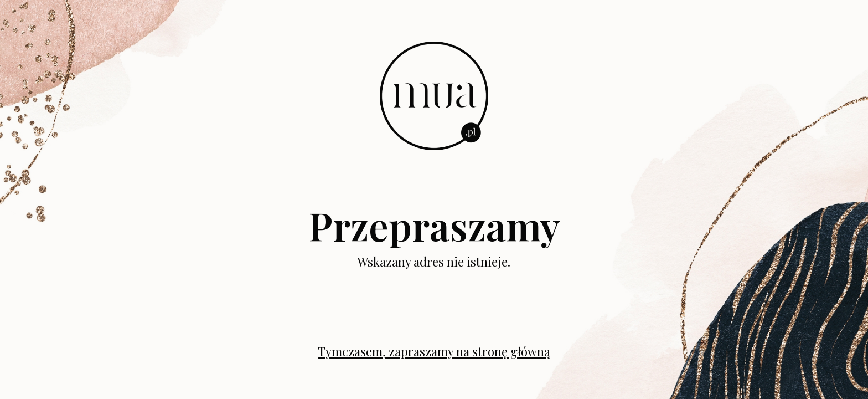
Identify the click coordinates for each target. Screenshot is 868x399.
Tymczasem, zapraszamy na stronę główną (434, 351)
